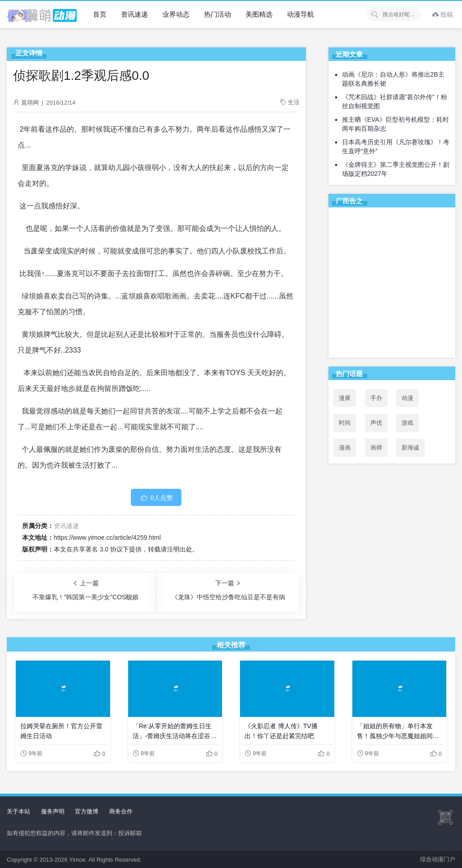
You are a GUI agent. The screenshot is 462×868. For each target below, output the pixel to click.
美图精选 (259, 14)
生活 (294, 102)
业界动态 (176, 14)
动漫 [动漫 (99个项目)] (407, 398)
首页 (100, 14)
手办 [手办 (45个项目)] (376, 398)
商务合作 (121, 811)
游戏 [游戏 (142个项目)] (407, 423)
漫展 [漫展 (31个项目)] (345, 398)
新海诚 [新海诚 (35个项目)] (410, 448)
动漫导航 (300, 14)
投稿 (443, 14)
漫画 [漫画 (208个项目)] (345, 448)
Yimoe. (78, 860)
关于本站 (18, 811)
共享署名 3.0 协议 (98, 549)
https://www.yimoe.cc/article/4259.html (107, 537)
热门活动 (217, 14)
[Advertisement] (392, 284)
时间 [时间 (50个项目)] (345, 423)
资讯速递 (134, 14)
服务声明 (53, 811)
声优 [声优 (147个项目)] (376, 423)
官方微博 (87, 811)
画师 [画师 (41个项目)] (376, 448)
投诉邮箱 (130, 833)
